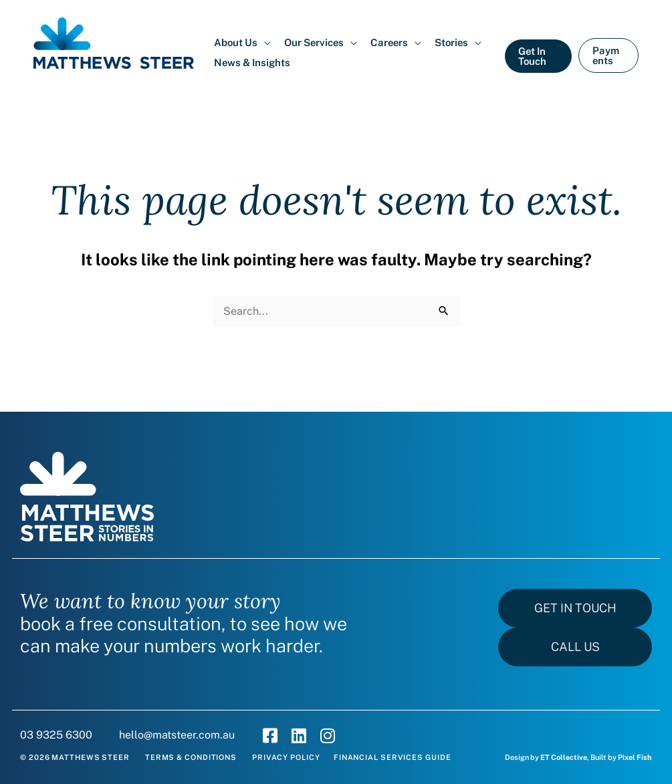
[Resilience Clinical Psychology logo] (87, 497)
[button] (242, 43)
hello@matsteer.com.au (177, 735)
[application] (264, 43)
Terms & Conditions (191, 757)
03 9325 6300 (56, 735)
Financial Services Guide (393, 757)
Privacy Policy (286, 757)
